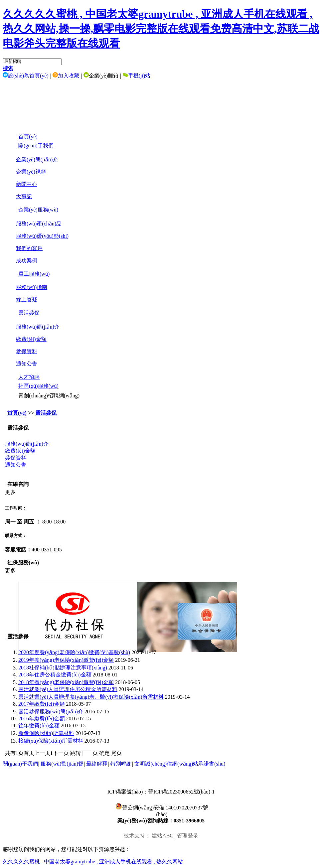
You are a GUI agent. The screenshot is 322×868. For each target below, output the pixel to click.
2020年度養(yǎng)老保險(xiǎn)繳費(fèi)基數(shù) (74, 652)
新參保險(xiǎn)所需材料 (46, 733)
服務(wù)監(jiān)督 (62, 764)
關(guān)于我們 (20, 764)
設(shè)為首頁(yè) (26, 76)
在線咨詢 (18, 484)
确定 (104, 753)
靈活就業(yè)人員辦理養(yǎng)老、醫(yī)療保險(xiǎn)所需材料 (91, 697)
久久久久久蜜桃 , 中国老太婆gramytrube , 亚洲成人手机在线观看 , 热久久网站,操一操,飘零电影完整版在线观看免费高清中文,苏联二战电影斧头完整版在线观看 (161, 29)
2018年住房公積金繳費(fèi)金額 (55, 675)
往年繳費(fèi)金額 (39, 725)
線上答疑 (27, 299)
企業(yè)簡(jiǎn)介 (37, 159)
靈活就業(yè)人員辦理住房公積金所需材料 (68, 689)
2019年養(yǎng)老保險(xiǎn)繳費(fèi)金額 (66, 660)
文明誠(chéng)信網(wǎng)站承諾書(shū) (180, 764)
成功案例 (27, 261)
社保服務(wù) (23, 563)
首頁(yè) (17, 413)
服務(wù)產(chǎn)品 (39, 224)
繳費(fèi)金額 (31, 339)
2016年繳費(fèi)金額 (42, 719)
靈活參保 (46, 413)
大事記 (24, 196)
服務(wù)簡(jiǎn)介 (38, 327)
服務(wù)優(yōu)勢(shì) (42, 236)
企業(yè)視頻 (31, 172)
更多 (10, 492)
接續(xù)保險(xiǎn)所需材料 (51, 741)
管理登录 (188, 836)
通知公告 (27, 364)
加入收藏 (65, 76)
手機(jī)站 (136, 76)
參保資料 (27, 351)
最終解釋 (97, 764)
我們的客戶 (29, 248)
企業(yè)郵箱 (100, 76)
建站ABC (162, 836)
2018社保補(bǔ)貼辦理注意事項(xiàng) (63, 668)
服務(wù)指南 (32, 287)
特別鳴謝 (121, 764)
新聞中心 (27, 184)
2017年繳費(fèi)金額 (42, 704)
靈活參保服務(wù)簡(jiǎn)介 (51, 712)
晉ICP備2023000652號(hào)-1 (181, 792)
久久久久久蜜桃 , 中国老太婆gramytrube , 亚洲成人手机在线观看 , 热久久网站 (93, 862)
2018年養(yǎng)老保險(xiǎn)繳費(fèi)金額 (66, 682)
